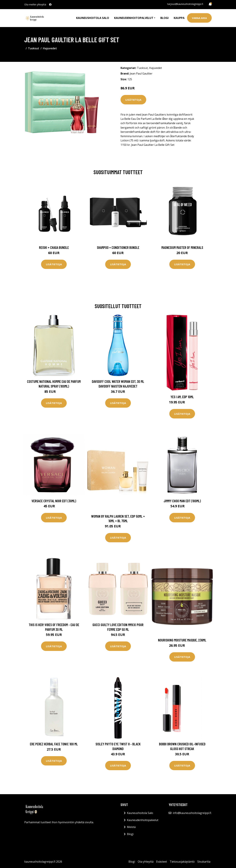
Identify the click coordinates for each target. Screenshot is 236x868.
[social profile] (50, 5)
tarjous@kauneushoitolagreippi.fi (185, 4)
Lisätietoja (133, 100)
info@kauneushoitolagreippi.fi (192, 813)
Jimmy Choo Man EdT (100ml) (182, 501)
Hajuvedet (50, 48)
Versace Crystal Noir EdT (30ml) (54, 501)
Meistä (131, 827)
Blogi (165, 18)
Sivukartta (204, 862)
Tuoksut (34, 48)
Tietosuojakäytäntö (182, 862)
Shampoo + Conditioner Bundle (118, 247)
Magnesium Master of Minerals (182, 247)
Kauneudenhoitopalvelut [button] (134, 18)
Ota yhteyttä (146, 862)
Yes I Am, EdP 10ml (182, 397)
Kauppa (179, 18)
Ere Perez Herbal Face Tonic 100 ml (54, 744)
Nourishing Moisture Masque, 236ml (182, 640)
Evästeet (162, 862)
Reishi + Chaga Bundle (54, 247)
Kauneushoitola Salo (93, 18)
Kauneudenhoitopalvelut (143, 820)
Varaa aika (199, 18)
